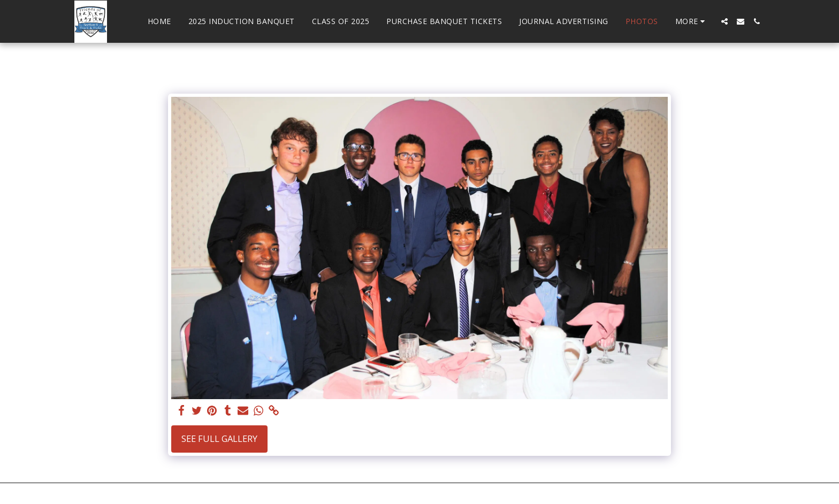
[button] (724, 21)
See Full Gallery (219, 438)
